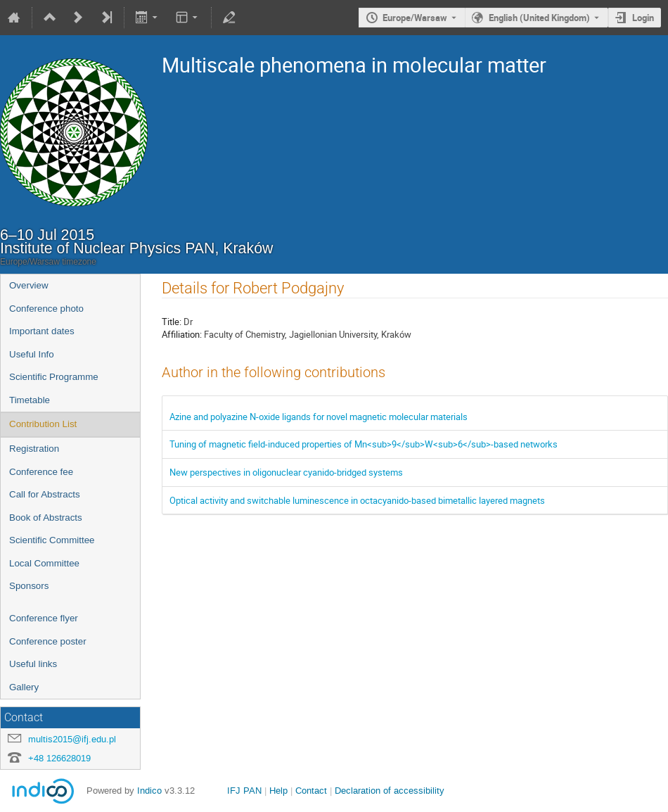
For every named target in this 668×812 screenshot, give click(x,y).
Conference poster (48, 641)
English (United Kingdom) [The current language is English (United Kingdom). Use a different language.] (539, 18)
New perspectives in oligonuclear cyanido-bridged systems (286, 472)
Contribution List (43, 424)
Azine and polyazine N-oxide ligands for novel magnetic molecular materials (319, 417)
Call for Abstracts (45, 494)
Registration (34, 449)
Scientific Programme (54, 377)
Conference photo (46, 309)
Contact (311, 791)
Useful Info (32, 354)
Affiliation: (182, 334)
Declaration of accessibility (390, 791)
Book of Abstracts (46, 518)
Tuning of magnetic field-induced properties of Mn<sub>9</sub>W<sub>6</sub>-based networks (364, 444)
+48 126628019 (59, 758)
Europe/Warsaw (415, 18)
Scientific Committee (52, 540)
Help (278, 791)
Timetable (30, 400)
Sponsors (29, 586)
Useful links (33, 664)
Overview (29, 285)
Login (643, 18)
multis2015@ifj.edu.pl (72, 739)
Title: (172, 322)
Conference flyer (44, 618)
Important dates (42, 331)
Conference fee (41, 472)
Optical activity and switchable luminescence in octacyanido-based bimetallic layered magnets (357, 500)
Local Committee (44, 563)
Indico (149, 791)
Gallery (24, 687)
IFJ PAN (244, 791)
